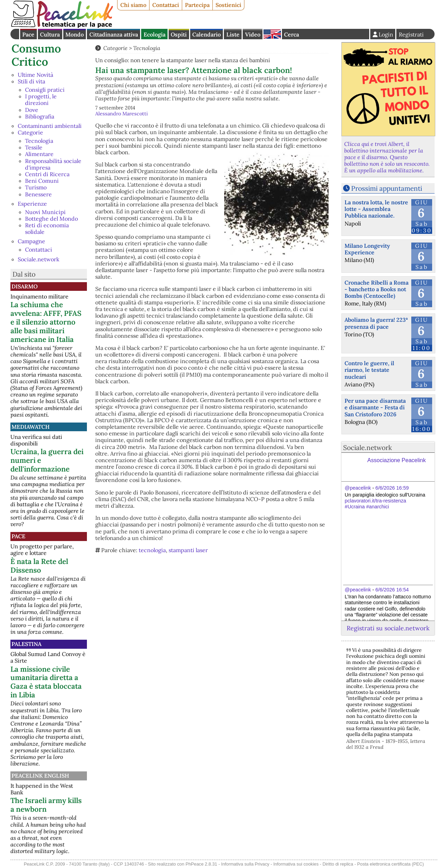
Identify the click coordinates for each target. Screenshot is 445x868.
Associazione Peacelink (397, 460)
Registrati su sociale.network (388, 628)
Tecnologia (39, 141)
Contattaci (166, 5)
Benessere (38, 194)
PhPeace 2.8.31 (201, 864)
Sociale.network (39, 259)
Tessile (34, 147)
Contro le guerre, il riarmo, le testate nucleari (369, 370)
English (272, 34)
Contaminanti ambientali (50, 126)
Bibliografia (40, 116)
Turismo (36, 187)
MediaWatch (31, 427)
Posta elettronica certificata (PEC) (390, 864)
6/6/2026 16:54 (392, 590)
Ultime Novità (35, 75)
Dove (32, 110)
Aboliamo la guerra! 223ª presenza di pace (376, 323)
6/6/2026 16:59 (392, 488)
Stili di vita (31, 81)
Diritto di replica (338, 864)
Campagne (31, 241)
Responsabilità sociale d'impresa (53, 164)
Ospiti (179, 34)
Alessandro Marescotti (122, 114)
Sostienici (228, 5)
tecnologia (152, 550)
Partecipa (197, 5)
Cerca (292, 34)
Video (253, 34)
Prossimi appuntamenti (387, 188)
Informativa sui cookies (296, 864)
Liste (233, 34)
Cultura (50, 34)
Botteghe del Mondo (51, 219)
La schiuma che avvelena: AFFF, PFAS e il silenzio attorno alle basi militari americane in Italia (46, 322)
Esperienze (32, 204)
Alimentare (39, 154)
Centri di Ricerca (47, 174)
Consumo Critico (36, 55)
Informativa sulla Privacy (245, 864)
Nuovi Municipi (45, 212)
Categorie (30, 132)
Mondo (75, 34)
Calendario (207, 34)
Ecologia (155, 34)
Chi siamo (133, 5)
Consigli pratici (45, 90)
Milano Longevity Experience (367, 249)
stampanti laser (188, 550)
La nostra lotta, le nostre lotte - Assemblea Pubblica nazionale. (376, 209)
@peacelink (358, 488)
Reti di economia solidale (47, 228)
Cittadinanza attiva (114, 34)
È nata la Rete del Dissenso (39, 566)
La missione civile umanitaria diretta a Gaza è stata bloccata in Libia (46, 682)
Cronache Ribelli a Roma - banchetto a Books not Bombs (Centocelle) (377, 289)
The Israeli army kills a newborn (46, 805)
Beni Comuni (42, 181)
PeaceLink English (40, 776)
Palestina (26, 644)
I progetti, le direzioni (41, 100)
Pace (28, 34)
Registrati (411, 34)
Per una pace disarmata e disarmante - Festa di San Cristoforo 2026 (375, 407)
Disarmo (25, 286)
